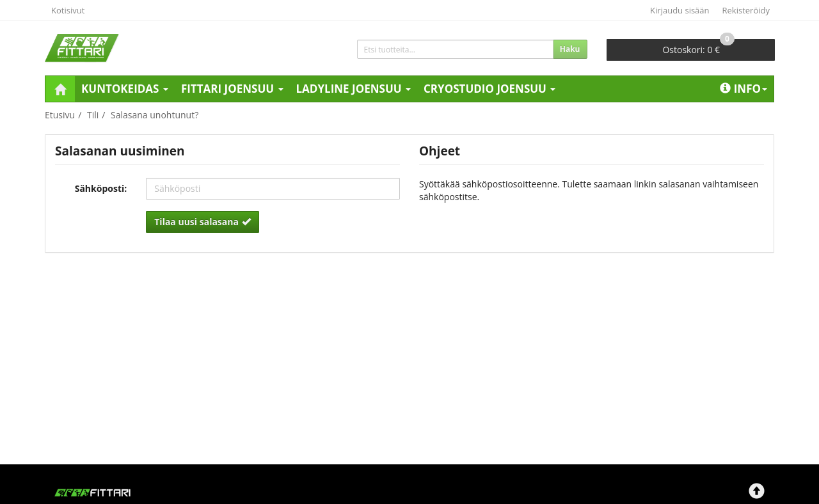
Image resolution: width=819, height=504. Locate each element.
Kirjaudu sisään (680, 10)
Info (743, 89)
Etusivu (60, 115)
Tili (93, 115)
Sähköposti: (101, 188)
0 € (698, 47)
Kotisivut (68, 10)
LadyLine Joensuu (354, 89)
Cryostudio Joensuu (489, 89)
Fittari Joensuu (232, 89)
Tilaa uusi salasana (203, 222)
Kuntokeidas (125, 89)
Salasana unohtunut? (155, 115)
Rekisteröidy (746, 10)
